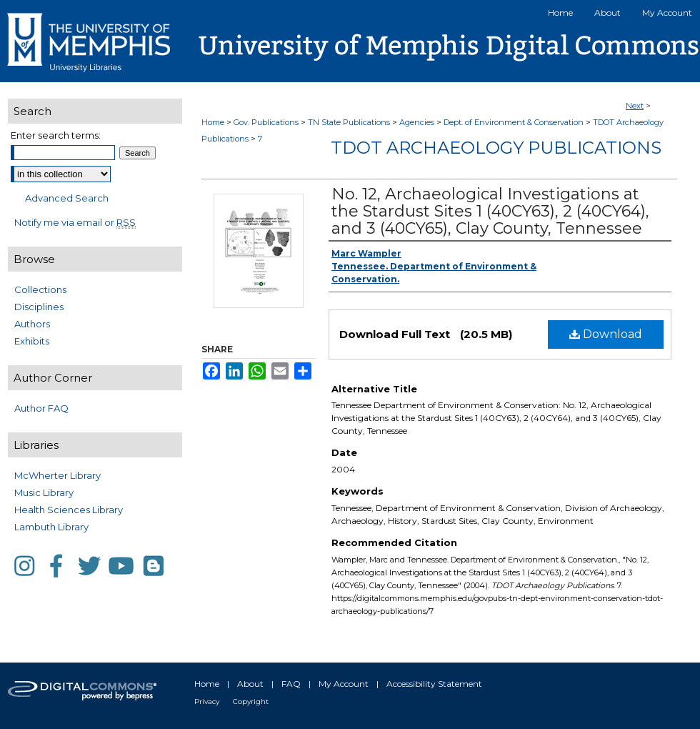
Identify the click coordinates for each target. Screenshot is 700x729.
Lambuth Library (51, 527)
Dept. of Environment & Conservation (514, 122)
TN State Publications (349, 122)
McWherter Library (57, 475)
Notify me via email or (75, 222)
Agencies (417, 122)
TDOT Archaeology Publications (496, 148)
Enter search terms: (56, 135)
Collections (40, 289)
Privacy (207, 701)
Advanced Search (67, 198)
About (250, 684)
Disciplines (39, 307)
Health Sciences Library (69, 510)
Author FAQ (41, 408)
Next (635, 106)
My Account (344, 684)
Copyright (251, 701)
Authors (32, 324)
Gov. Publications (266, 122)
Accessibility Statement (434, 684)
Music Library (44, 492)
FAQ (291, 684)
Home (213, 122)
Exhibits (32, 341)
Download (606, 334)
